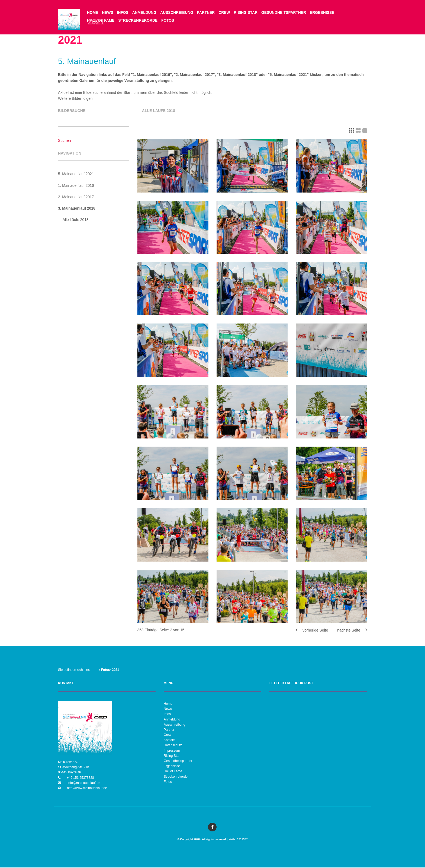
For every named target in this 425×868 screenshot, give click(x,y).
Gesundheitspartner (286, 13)
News (108, 13)
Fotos (169, 21)
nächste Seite (352, 631)
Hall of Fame (173, 772)
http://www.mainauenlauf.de (87, 789)
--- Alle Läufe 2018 (73, 221)
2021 (114, 670)
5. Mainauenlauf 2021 (76, 175)
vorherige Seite (312, 631)
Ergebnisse (326, 13)
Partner (207, 13)
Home (93, 13)
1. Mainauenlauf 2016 (76, 186)
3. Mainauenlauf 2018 (77, 209)
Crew (226, 13)
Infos (123, 13)
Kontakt (169, 741)
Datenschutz (173, 746)
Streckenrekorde (139, 21)
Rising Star (248, 13)
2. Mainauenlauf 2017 (76, 198)
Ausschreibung (178, 13)
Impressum (172, 751)
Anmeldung (145, 13)
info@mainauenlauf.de (83, 783)
